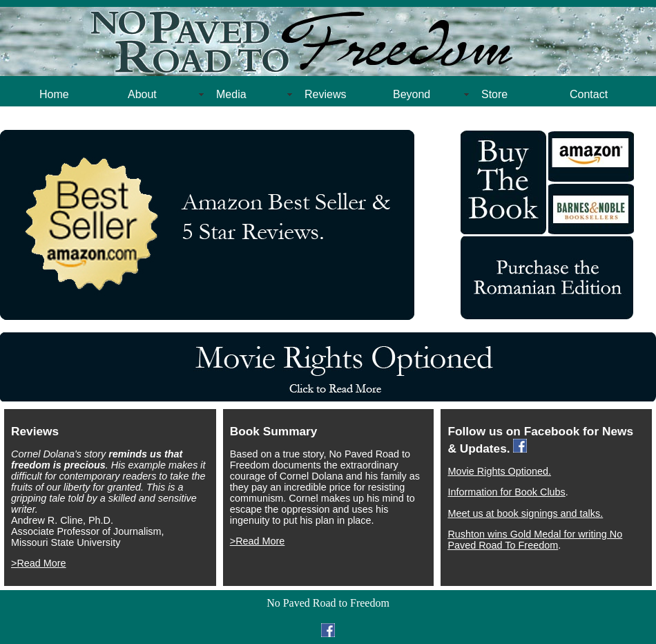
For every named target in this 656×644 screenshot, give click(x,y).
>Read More (39, 563)
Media (231, 94)
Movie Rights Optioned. (499, 471)
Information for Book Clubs (506, 492)
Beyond (412, 94)
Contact (589, 94)
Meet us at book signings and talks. (525, 513)
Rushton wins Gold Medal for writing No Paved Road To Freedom (535, 540)
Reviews (325, 94)
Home (54, 94)
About (142, 94)
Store (494, 94)
